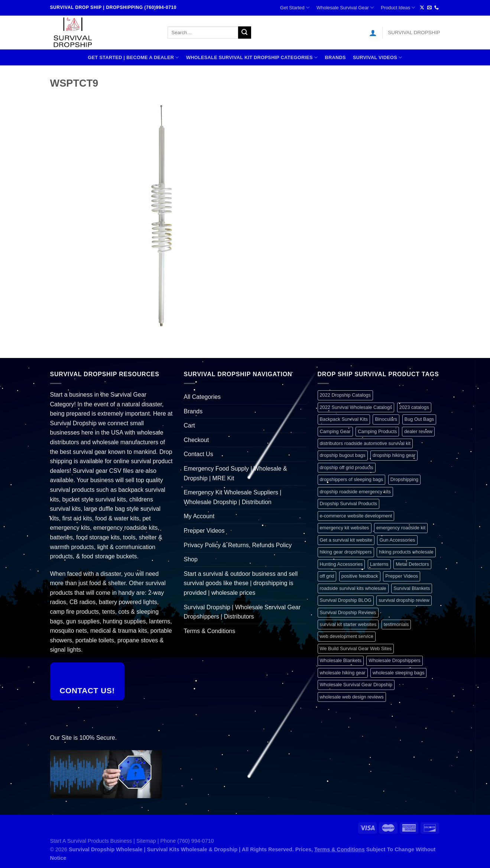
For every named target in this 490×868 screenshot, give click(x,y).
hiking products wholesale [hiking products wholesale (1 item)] (406, 552)
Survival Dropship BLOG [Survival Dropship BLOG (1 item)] (346, 600)
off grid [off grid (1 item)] (327, 576)
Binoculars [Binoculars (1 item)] (386, 419)
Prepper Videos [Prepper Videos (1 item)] (402, 576)
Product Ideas (398, 8)
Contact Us (199, 454)
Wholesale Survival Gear (345, 8)
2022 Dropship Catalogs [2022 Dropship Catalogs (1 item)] (345, 395)
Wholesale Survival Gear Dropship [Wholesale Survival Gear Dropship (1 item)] (356, 685)
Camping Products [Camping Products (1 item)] (377, 431)
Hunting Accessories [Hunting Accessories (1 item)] (341, 564)
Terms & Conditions (210, 631)
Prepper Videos (204, 531)
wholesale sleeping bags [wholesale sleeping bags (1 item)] (398, 673)
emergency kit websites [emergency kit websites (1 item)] (345, 528)
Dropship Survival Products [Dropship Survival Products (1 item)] (348, 504)
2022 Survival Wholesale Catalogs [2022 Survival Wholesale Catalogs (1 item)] (356, 407)
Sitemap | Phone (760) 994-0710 (175, 841)
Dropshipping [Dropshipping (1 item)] (404, 479)
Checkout (197, 440)
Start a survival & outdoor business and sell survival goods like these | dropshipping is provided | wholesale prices (241, 583)
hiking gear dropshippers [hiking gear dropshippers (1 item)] (346, 552)
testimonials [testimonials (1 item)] (396, 624)
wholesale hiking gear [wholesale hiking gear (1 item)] (343, 673)
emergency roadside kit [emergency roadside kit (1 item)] (401, 528)
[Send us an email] (429, 8)
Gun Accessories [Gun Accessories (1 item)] (397, 540)
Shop (191, 559)
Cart (189, 425)
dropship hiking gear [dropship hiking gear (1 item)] (394, 455)
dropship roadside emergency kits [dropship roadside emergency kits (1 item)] (355, 492)
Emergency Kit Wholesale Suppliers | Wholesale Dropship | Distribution (233, 497)
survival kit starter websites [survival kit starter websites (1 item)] (348, 624)
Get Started (295, 8)
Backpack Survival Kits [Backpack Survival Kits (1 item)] (344, 419)
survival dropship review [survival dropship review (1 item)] (404, 600)
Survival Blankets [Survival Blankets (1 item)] (412, 588)
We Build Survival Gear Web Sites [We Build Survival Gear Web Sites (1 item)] (356, 648)
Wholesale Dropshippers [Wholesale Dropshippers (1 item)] (394, 660)
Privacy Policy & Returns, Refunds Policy (238, 545)
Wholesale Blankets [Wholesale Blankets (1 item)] (341, 660)
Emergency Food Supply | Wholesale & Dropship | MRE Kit (236, 473)
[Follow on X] (422, 8)
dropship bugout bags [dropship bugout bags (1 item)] (343, 455)
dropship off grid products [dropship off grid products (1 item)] (347, 467)
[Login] (373, 33)
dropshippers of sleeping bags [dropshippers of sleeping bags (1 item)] (352, 479)
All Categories (202, 397)
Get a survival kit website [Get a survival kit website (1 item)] (346, 540)
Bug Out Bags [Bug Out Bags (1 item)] (419, 419)
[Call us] (437, 8)
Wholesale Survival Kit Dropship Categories (252, 57)
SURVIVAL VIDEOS (378, 57)
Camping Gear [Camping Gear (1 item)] (335, 431)
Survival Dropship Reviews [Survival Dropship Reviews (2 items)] (348, 612)
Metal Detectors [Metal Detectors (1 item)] (412, 564)
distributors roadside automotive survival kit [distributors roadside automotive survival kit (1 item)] (365, 443)
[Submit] (244, 33)
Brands (335, 57)
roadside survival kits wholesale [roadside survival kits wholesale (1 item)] (353, 588)
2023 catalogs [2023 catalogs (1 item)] (414, 407)
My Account (199, 516)
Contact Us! (87, 690)
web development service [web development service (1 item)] (347, 636)
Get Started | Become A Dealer (134, 57)
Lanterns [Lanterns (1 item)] (379, 564)
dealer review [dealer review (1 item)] (418, 431)
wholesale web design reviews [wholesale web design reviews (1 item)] (352, 697)
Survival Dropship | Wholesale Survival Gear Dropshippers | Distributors (242, 612)
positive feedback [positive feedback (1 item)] (360, 576)
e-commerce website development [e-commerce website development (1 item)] (356, 516)
